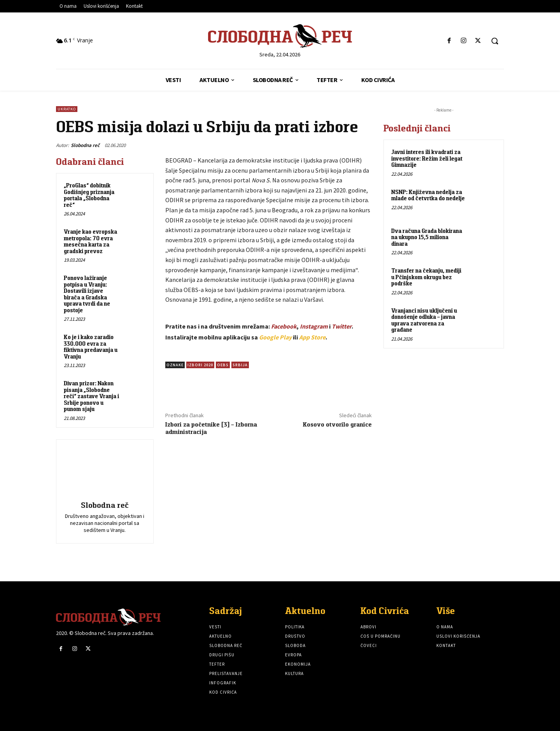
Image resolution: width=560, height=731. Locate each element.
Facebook (284, 326)
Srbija (240, 365)
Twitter (342, 326)
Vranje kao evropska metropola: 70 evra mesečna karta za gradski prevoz (90, 241)
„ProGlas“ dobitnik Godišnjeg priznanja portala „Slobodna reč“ (89, 195)
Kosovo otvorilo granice (337, 424)
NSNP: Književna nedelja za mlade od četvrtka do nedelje (428, 195)
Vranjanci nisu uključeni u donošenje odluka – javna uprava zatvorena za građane (424, 320)
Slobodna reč (85, 145)
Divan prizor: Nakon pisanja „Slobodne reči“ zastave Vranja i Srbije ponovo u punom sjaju (91, 396)
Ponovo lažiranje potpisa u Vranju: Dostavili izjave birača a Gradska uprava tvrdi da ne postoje (87, 294)
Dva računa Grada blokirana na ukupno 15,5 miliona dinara (427, 237)
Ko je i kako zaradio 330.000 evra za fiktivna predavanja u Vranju (91, 347)
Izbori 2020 (200, 365)
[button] (495, 41)
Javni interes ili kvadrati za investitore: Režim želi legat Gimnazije (427, 158)
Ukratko (67, 109)
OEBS (223, 365)
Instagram (314, 326)
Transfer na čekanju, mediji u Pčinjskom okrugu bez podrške (426, 277)
